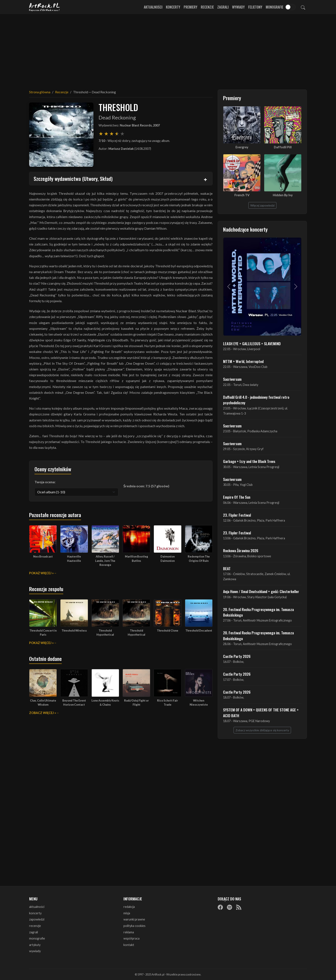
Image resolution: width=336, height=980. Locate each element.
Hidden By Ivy (283, 195)
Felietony (255, 7)
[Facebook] (220, 907)
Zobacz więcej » (43, 713)
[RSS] (239, 907)
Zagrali (223, 7)
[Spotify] (229, 907)
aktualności (37, 907)
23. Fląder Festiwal (237, 515)
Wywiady (238, 7)
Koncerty (173, 7)
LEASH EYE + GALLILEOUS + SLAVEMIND (252, 344)
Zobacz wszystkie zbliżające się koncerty (262, 730)
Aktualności (153, 7)
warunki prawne (134, 919)
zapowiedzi (37, 919)
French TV (242, 195)
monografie (37, 938)
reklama (129, 932)
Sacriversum (232, 379)
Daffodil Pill (283, 147)
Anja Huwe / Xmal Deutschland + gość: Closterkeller (261, 591)
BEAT (227, 568)
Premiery (190, 7)
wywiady (35, 951)
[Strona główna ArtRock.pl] (45, 7)
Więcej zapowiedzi (262, 205)
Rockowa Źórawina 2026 (241, 550)
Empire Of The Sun (237, 497)
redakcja (129, 907)
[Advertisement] (168, 49)
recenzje (35, 926)
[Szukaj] (303, 7)
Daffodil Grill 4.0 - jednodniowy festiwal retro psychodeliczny (256, 400)
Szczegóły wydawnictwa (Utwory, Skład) (73, 178)
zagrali (34, 932)
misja (127, 913)
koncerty (35, 913)
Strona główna (40, 92)
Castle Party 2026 (237, 656)
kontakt (129, 945)
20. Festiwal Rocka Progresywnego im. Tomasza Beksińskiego (258, 612)
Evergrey (242, 147)
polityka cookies (134, 926)
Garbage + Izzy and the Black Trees (249, 461)
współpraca (131, 938)
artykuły (35, 945)
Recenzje (207, 7)
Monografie (274, 7)
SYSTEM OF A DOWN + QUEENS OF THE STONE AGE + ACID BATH (261, 712)
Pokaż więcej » (41, 573)
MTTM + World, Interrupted (243, 361)
